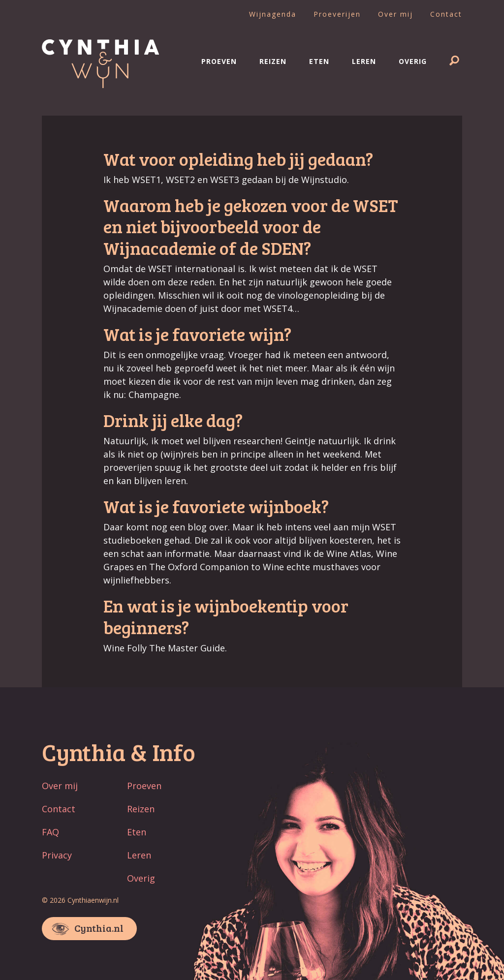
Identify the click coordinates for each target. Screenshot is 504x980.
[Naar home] (100, 85)
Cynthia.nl (99, 928)
